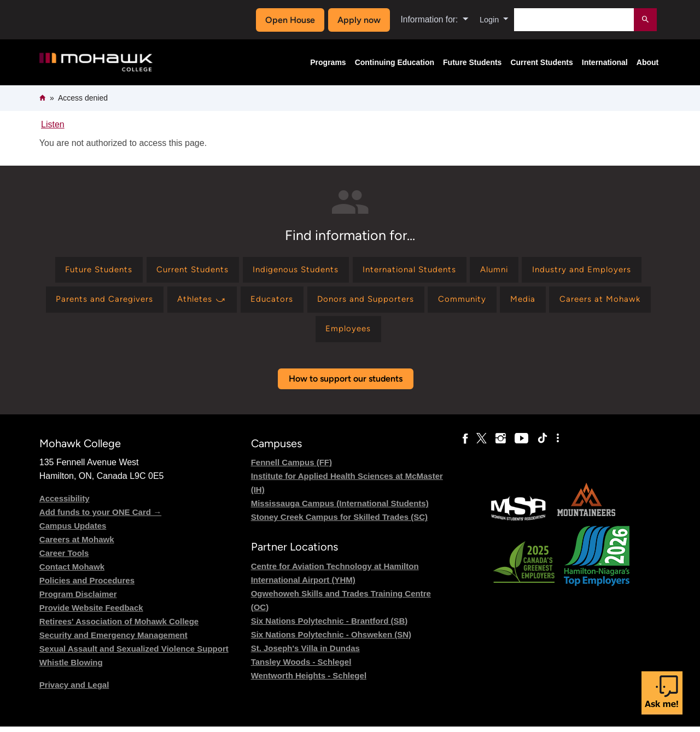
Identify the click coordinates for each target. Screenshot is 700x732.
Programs (328, 62)
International (605, 62)
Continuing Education (395, 62)
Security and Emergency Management (113, 640)
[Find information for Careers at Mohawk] (338, 334)
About (647, 62)
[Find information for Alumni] (568, 271)
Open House (288, 20)
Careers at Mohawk (77, 545)
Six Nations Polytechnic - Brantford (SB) (329, 626)
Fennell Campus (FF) (291, 468)
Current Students (541, 62)
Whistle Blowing (71, 668)
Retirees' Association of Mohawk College (119, 627)
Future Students (472, 62)
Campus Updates (73, 531)
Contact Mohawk (72, 572)
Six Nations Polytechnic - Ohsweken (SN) (331, 640)
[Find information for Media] (257, 334)
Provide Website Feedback (91, 613)
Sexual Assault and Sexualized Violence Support (134, 654)
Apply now (356, 20)
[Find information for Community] (612, 302)
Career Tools (64, 558)
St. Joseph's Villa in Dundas (305, 654)
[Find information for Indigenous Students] (357, 271)
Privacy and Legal (74, 690)
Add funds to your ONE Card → (100, 517)
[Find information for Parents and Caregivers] (237, 302)
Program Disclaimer (78, 599)
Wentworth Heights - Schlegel (309, 681)
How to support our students (346, 384)
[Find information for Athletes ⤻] (340, 302)
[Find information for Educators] (413, 302)
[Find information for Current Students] (248, 271)
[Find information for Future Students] (148, 271)
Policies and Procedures (87, 586)
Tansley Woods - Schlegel (301, 667)
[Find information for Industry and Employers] (110, 302)
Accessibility (65, 504)
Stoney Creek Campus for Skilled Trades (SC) (339, 522)
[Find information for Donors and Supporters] (511, 302)
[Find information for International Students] (478, 271)
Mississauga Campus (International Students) (340, 509)
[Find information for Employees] (430, 334)
